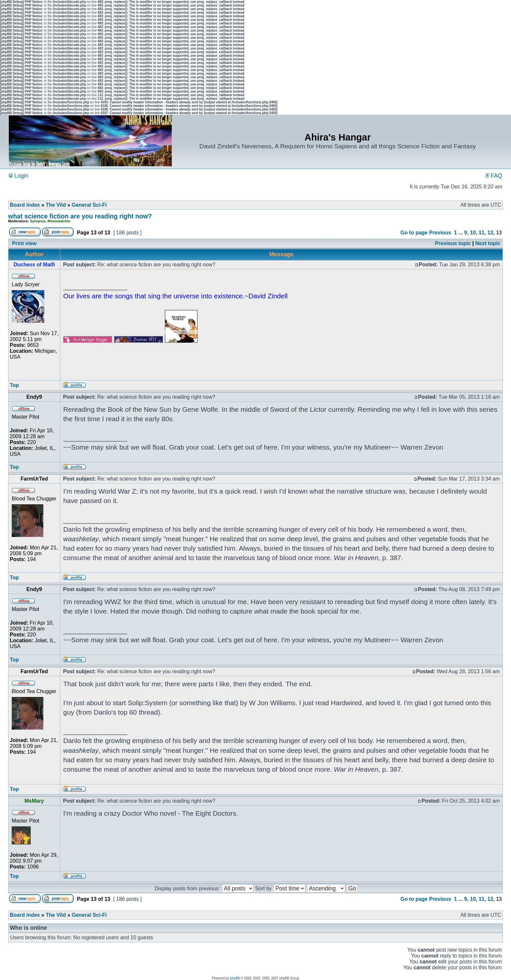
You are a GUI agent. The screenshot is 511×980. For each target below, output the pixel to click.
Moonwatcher (59, 221)
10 (473, 233)
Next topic (488, 243)
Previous (440, 233)
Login (19, 176)
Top (14, 385)
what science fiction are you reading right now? (80, 216)
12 (490, 233)
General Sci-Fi (89, 205)
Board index (25, 205)
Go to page (414, 233)
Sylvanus (38, 221)
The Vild (56, 205)
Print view (24, 243)
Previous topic (453, 243)
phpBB (235, 978)
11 (482, 233)
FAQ (494, 176)
